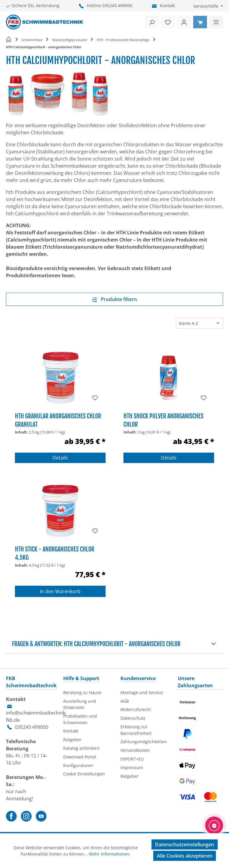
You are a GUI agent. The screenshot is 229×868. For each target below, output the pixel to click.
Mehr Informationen (109, 854)
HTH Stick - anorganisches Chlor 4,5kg (55, 553)
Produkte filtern (114, 299)
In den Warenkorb (60, 591)
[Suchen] (152, 22)
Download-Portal (80, 757)
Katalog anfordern (81, 748)
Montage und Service (142, 692)
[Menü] (216, 22)
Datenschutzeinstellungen (185, 844)
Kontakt (167, 6)
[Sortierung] (199, 323)
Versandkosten (135, 750)
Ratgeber (72, 740)
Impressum (132, 768)
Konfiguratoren (78, 765)
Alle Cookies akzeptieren (185, 856)
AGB (125, 701)
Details (60, 458)
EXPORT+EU (132, 759)
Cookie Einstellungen (84, 774)
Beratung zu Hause (82, 692)
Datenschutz (133, 718)
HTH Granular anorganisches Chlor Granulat (58, 420)
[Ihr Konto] (184, 22)
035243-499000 (117, 6)
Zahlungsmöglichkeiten (144, 742)
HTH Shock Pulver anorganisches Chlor (163, 420)
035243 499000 (32, 727)
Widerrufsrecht (136, 709)
